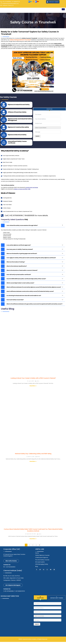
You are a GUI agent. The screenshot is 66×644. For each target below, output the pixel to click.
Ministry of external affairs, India (22, 191)
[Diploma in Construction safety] (4, 129)
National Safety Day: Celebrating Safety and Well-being (33, 456)
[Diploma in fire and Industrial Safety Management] (4, 121)
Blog (37, 569)
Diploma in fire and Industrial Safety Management (18, 120)
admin (38, 383)
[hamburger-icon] (63, 9)
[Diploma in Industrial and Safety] (4, 105)
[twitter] (32, 2)
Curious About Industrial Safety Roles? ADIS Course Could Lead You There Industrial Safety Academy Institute (33, 532)
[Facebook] (29, 2)
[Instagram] (34, 2)
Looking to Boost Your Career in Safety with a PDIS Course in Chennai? (33, 380)
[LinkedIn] (36, 2)
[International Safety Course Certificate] (4, 144)
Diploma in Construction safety (19, 128)
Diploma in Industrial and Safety (19, 105)
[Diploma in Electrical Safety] (4, 136)
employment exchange (32, 190)
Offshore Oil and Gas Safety (17, 113)
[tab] (50, 109)
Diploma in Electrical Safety (17, 136)
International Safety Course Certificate (18, 144)
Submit (37, 136)
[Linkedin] (54, 572)
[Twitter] (40, 572)
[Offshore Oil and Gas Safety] (4, 113)
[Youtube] (38, 2)
